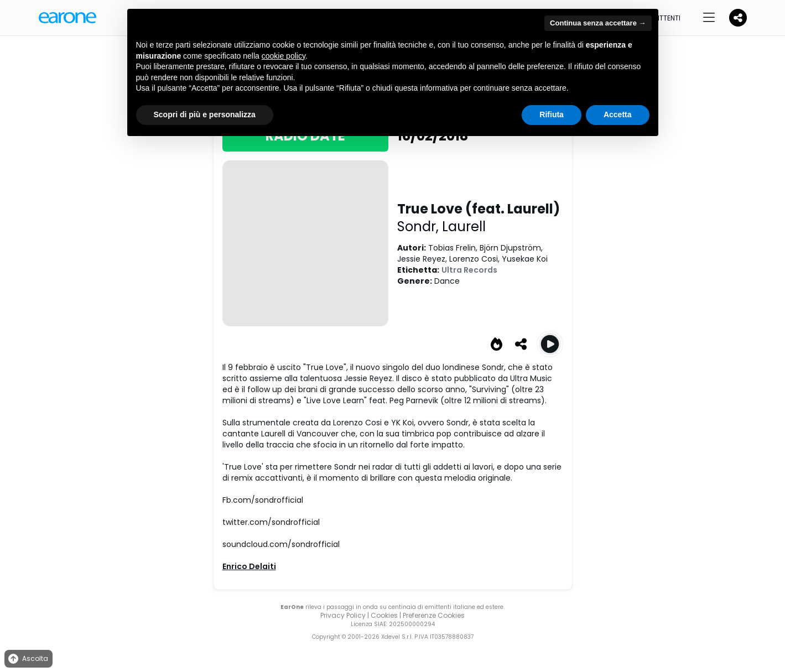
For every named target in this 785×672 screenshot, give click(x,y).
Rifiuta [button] (552, 114)
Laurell (464, 226)
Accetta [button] (618, 114)
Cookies (384, 615)
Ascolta (27, 659)
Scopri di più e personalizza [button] (205, 114)
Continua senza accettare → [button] (598, 23)
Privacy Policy (343, 615)
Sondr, (420, 226)
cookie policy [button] (284, 56)
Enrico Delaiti (249, 566)
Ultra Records (469, 270)
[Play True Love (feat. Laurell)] (550, 344)
